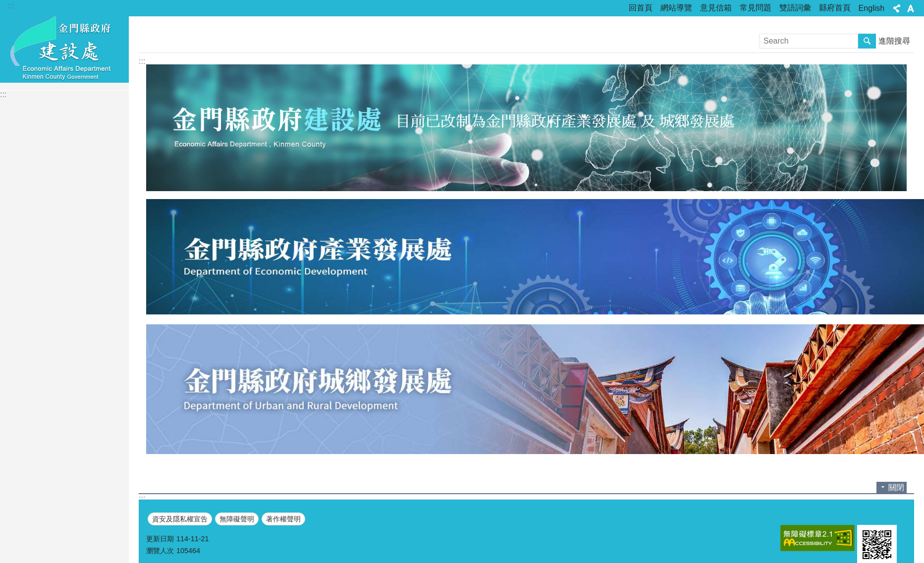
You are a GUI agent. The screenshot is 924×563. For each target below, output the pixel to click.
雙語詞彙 (795, 8)
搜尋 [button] (867, 41)
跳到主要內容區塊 (5, 5)
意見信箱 (716, 8)
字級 (911, 8)
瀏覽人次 (160, 551)
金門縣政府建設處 (64, 48)
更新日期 (160, 539)
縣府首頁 (835, 8)
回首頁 (641, 8)
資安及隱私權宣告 (180, 519)
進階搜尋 (894, 41)
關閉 (896, 487)
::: (11, 6)
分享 (897, 8)
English (871, 8)
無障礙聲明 (237, 519)
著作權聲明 (283, 519)
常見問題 (756, 8)
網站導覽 (676, 8)
